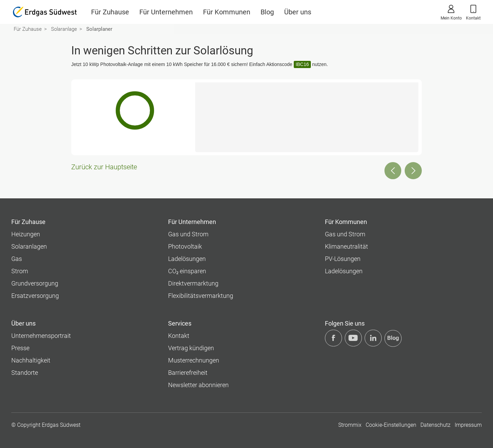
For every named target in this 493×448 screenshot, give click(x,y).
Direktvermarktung (193, 283)
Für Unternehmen (166, 12)
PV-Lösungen (343, 259)
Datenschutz (435, 425)
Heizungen (26, 234)
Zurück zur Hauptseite (104, 167)
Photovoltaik (185, 246)
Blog (267, 12)
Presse (20, 348)
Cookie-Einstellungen (391, 425)
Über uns (298, 12)
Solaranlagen (29, 246)
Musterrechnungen (194, 360)
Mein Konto (451, 12)
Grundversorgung (35, 283)
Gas (17, 259)
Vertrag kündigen (191, 348)
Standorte (25, 373)
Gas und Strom (188, 234)
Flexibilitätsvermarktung (201, 296)
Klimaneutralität (346, 246)
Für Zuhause (110, 12)
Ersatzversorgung (35, 296)
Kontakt (473, 12)
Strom (20, 271)
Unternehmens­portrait (41, 336)
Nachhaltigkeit (31, 360)
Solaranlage (64, 29)
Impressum (468, 425)
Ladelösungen (187, 259)
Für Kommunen (227, 12)
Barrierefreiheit (188, 373)
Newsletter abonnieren (198, 385)
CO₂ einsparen (187, 271)
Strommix (350, 425)
